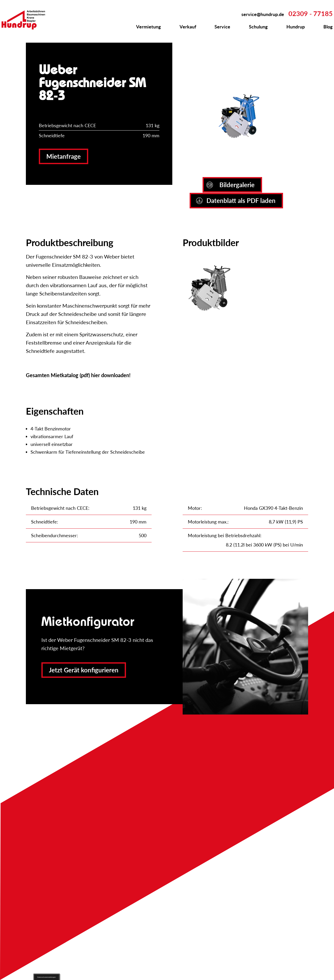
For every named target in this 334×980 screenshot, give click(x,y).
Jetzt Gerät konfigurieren (84, 670)
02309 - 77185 (311, 13)
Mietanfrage (64, 156)
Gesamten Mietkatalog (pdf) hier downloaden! (78, 375)
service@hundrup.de (263, 14)
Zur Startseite (26, 20)
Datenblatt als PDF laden (236, 200)
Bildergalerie (231, 185)
